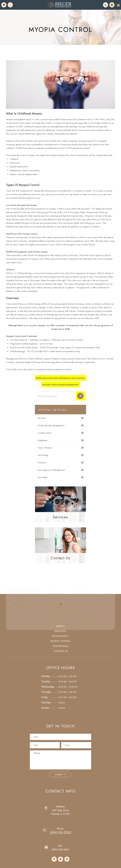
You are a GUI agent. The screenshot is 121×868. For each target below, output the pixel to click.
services (42, 418)
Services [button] (60, 631)
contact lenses (45, 433)
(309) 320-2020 (60, 833)
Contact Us (60, 558)
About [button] (60, 626)
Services (60, 517)
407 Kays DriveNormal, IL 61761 (60, 812)
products (42, 463)
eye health (43, 477)
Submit (60, 775)
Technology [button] (60, 636)
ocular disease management (51, 425)
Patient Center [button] (60, 641)
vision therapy (45, 448)
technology (43, 455)
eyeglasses (43, 440)
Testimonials (60, 646)
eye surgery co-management (51, 470)
